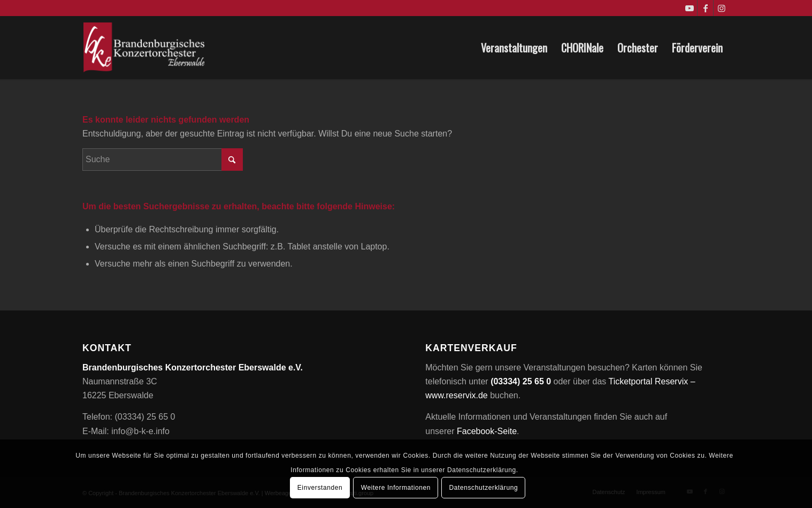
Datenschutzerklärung (484, 488)
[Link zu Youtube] (689, 8)
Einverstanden (320, 488)
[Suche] (163, 160)
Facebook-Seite (487, 431)
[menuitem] (514, 48)
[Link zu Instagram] (722, 8)
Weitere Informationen (396, 488)
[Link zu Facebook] (705, 8)
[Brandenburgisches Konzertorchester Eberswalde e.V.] (145, 48)
